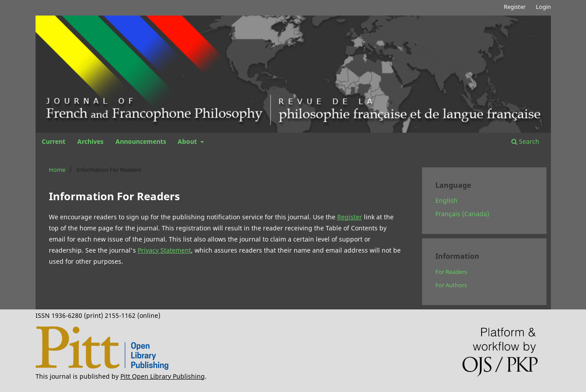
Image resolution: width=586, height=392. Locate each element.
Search (525, 141)
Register (515, 7)
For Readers (451, 272)
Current (54, 141)
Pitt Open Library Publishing (163, 376)
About (188, 141)
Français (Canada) (462, 214)
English (446, 200)
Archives (90, 141)
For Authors (451, 285)
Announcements (141, 141)
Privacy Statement (164, 250)
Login (543, 7)
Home (57, 170)
